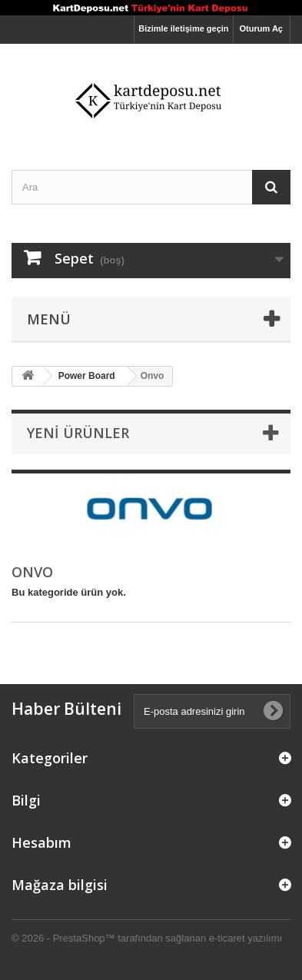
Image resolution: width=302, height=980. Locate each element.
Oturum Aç (261, 28)
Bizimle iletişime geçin (183, 28)
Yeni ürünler (78, 433)
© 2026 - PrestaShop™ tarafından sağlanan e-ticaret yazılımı (147, 938)
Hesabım (41, 842)
